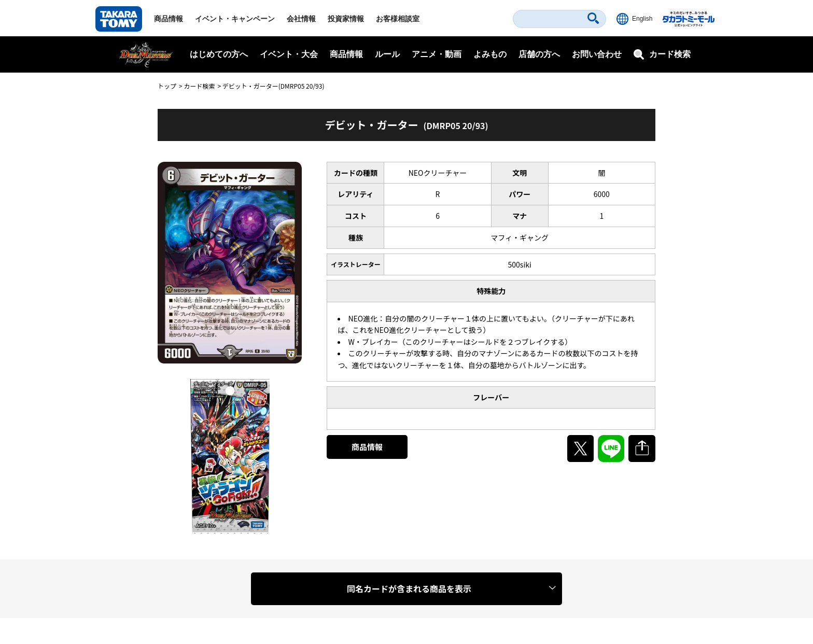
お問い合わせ (597, 54)
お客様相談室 (398, 19)
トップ (167, 86)
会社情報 (301, 19)
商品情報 (169, 19)
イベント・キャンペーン (235, 19)
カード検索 (199, 86)
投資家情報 (346, 19)
